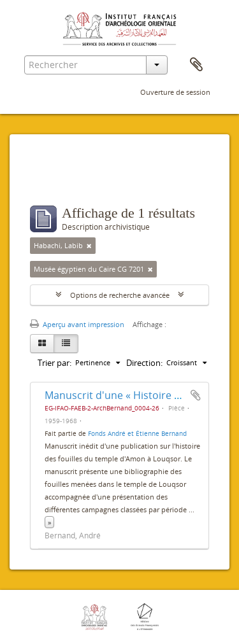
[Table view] (66, 344)
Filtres (58, 180)
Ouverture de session (175, 92)
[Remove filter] (89, 246)
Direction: (144, 363)
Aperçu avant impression (77, 324)
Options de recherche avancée (120, 295)
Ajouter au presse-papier (196, 395)
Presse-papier (196, 65)
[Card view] (42, 344)
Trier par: (54, 363)
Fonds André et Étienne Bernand (137, 433)
